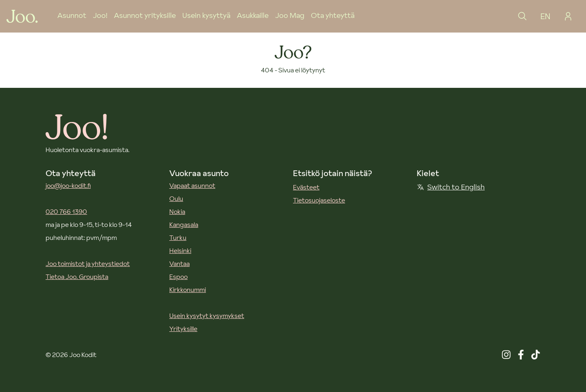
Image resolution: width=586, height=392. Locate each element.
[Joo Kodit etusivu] (22, 16)
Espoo (178, 277)
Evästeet (306, 187)
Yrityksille (183, 329)
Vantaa (179, 264)
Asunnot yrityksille (145, 15)
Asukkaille (253, 15)
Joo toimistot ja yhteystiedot (88, 264)
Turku (178, 237)
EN (545, 16)
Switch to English (451, 187)
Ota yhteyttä (333, 15)
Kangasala (184, 224)
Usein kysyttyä (206, 15)
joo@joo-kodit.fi (68, 185)
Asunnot (72, 15)
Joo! (100, 15)
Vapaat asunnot (192, 185)
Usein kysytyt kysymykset (207, 316)
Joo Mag (290, 15)
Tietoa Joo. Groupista (77, 277)
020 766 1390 (66, 211)
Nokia (177, 211)
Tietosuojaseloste (319, 200)
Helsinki (180, 250)
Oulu (176, 198)
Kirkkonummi (188, 290)
